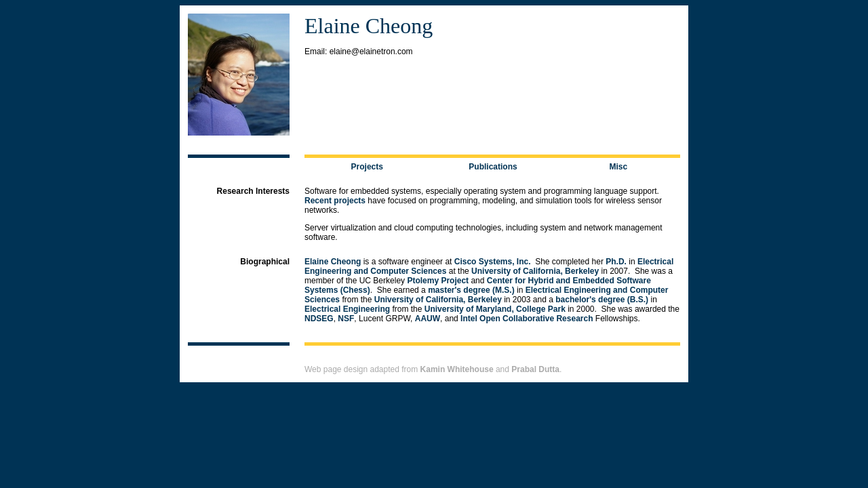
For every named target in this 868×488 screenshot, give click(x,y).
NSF (346, 319)
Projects (367, 167)
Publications (493, 167)
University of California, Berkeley (535, 271)
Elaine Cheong (333, 262)
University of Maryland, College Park (495, 309)
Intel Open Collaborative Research (527, 319)
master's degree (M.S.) (471, 290)
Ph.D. (616, 262)
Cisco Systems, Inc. (493, 262)
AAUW (428, 319)
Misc (618, 167)
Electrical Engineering (347, 309)
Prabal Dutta (535, 369)
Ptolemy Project (438, 281)
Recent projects (335, 201)
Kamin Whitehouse (457, 369)
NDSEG (319, 319)
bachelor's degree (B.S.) (602, 300)
